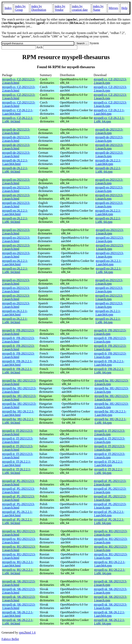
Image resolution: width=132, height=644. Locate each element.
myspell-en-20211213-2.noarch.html (16, 181)
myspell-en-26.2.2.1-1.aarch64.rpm (108, 212)
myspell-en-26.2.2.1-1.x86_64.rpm (108, 220)
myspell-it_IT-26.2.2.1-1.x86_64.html (16, 471)
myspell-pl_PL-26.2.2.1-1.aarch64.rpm (109, 514)
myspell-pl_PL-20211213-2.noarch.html (18, 483)
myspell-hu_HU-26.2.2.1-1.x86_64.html (18, 421)
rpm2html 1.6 (27, 633)
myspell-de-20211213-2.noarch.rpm (109, 131)
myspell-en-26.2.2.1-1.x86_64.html (15, 220)
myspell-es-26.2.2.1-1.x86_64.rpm (108, 320)
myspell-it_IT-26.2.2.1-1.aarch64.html (16, 463)
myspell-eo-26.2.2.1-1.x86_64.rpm (109, 270)
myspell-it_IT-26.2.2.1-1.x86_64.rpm (109, 471)
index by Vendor (60, 8)
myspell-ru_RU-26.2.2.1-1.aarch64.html (18, 564)
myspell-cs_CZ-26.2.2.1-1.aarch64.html (18, 112)
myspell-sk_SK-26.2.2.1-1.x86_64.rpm (109, 622)
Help (124, 8)
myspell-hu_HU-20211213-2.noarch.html (19, 382)
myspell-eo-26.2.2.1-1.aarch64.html (15, 263)
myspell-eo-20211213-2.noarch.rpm (110, 232)
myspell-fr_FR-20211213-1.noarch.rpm (110, 347)
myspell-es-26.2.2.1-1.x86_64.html (15, 320)
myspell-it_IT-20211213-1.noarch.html (18, 448)
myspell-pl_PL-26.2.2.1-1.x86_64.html (17, 521)
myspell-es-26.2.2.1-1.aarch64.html (15, 313)
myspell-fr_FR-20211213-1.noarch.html (18, 347)
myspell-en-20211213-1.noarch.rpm (109, 197)
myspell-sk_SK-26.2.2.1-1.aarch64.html (18, 614)
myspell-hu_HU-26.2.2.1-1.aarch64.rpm (110, 413)
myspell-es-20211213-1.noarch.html (16, 297)
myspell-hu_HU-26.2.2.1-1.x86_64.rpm (110, 421)
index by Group (20, 8)
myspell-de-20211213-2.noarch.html (16, 131)
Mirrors (113, 8)
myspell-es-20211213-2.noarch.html (16, 282)
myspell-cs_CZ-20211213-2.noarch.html (19, 81)
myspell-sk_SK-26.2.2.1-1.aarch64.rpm (109, 614)
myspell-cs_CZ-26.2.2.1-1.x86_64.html (18, 120)
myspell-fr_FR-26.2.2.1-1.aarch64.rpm (109, 363)
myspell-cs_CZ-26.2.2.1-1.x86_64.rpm (109, 120)
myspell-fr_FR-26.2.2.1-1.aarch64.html (17, 363)
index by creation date (80, 8)
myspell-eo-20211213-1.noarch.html (16, 247)
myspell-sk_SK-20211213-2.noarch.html (19, 583)
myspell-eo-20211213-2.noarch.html (16, 232)
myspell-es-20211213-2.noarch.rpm (109, 282)
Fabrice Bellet (10, 639)
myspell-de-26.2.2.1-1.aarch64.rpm (108, 162)
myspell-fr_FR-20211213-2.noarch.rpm (110, 332)
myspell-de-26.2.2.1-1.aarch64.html (15, 162)
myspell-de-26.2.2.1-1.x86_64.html (15, 170)
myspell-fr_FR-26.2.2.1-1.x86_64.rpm (109, 371)
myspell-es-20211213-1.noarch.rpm (109, 297)
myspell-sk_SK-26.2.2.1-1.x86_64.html (18, 622)
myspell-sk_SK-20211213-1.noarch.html (19, 599)
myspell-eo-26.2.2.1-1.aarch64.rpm (109, 263)
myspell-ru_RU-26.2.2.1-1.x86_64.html (18, 571)
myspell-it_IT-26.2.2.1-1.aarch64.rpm (109, 463)
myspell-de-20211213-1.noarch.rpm (109, 147)
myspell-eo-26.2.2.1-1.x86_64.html (15, 270)
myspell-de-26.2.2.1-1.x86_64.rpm (108, 170)
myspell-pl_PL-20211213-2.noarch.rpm (110, 483)
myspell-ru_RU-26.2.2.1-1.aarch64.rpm (110, 564)
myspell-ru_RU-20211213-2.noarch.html (19, 533)
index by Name (98, 8)
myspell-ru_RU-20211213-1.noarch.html (19, 548)
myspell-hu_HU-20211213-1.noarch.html (19, 398)
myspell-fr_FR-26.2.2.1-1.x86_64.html (17, 371)
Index (8, 8)
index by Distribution (39, 8)
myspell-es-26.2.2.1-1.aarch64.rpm (108, 313)
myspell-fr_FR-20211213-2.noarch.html (18, 332)
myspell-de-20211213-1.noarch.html (16, 147)
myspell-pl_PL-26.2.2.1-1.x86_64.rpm (109, 521)
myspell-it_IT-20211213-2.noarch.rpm (110, 432)
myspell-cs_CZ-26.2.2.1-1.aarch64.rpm (109, 112)
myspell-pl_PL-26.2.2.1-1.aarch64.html (17, 514)
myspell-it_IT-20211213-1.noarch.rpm (110, 448)
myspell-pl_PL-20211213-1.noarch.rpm (110, 498)
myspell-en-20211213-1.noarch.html (16, 197)
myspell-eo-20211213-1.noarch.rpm (110, 247)
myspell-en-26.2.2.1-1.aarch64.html (15, 212)
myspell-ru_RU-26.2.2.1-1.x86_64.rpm (110, 571)
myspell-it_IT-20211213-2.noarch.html (18, 432)
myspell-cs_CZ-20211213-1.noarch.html (19, 96)
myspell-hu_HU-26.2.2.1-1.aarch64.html (18, 413)
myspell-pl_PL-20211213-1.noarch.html (18, 498)
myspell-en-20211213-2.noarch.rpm (109, 181)
